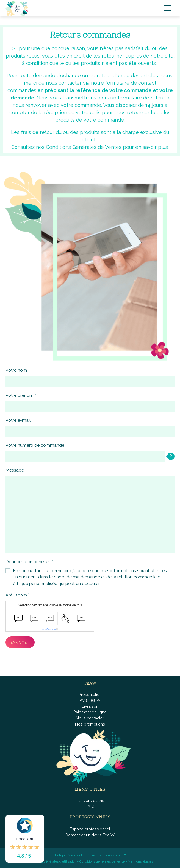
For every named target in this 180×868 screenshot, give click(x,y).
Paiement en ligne (90, 712)
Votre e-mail (18, 420)
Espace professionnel (90, 829)
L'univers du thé (90, 800)
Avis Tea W (90, 700)
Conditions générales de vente (102, 861)
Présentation (90, 694)
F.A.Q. (90, 806)
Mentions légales (140, 861)
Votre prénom (20, 395)
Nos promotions (90, 724)
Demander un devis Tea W (90, 835)
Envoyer (20, 642)
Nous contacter (90, 718)
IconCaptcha (49, 629)
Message (15, 470)
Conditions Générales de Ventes (84, 147)
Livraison (90, 706)
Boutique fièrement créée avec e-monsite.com (88, 855)
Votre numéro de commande (35, 445)
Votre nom (16, 370)
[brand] (18, 8)
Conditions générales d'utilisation (52, 861)
